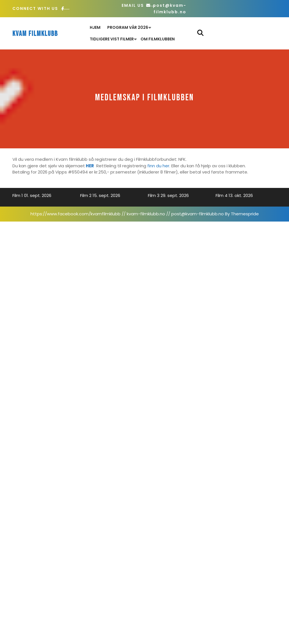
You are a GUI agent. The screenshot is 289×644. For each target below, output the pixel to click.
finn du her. (159, 166)
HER (90, 166)
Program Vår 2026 (128, 27)
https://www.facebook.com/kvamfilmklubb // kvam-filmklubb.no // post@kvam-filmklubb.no (127, 214)
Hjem (95, 27)
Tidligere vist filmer (112, 39)
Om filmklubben (158, 39)
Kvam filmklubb (35, 34)
